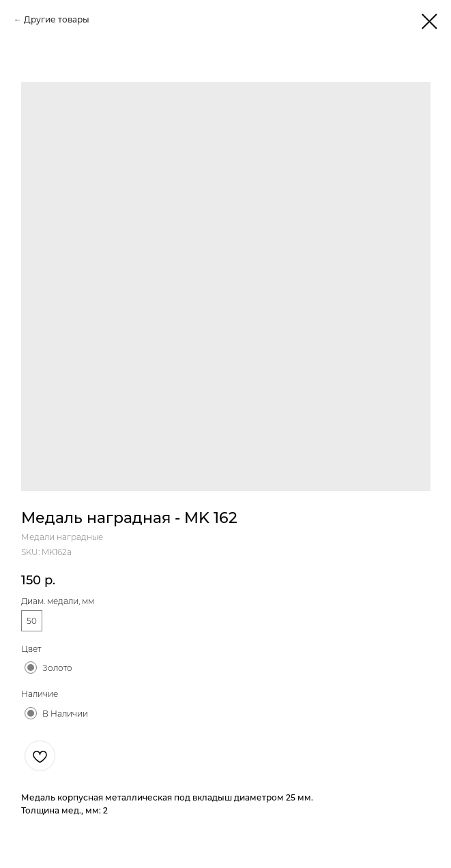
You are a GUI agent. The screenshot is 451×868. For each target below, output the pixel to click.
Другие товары (57, 19)
